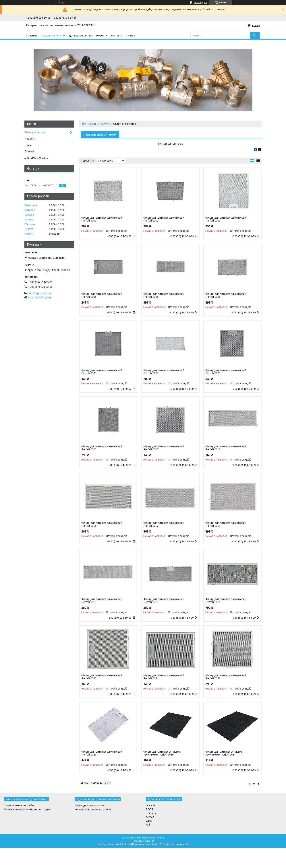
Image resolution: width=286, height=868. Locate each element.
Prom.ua (160, 838)
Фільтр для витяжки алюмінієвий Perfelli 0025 (226, 677)
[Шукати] (255, 35)
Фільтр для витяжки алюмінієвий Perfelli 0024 (164, 677)
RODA (150, 809)
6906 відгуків (201, 3)
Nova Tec (151, 805)
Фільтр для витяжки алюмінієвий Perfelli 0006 (102, 219)
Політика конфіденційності (174, 844)
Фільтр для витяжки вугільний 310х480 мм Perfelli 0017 (224, 753)
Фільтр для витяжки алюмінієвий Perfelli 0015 (226, 448)
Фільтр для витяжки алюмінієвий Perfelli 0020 (164, 601)
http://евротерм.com (40, 293)
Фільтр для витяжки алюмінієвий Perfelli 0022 (102, 677)
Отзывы (29, 151)
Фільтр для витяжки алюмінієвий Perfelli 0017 (164, 524)
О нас (28, 145)
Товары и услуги (51, 35)
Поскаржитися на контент (145, 844)
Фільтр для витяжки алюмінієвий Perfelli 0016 (102, 524)
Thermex (151, 813)
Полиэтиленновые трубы (19, 805)
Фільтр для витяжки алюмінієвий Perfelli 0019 (102, 601)
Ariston (150, 817)
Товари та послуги (98, 124)
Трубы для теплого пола (90, 805)
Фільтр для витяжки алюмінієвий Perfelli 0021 (226, 601)
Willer (149, 821)
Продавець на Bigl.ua (143, 841)
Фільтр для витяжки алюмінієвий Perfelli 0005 (164, 219)
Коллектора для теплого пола (93, 809)
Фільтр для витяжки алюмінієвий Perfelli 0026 (102, 753)
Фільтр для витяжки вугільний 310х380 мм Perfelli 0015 (162, 753)
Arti (148, 825)
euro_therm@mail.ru (40, 298)
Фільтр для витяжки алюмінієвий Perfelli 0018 (226, 524)
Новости (102, 35)
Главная (31, 35)
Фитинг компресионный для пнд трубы (27, 809)
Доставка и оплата (81, 35)
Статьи (131, 35)
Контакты (117, 35)
